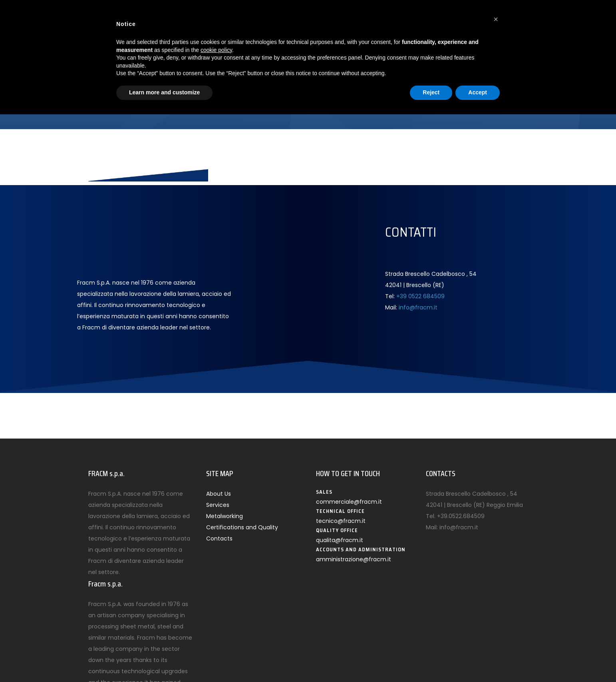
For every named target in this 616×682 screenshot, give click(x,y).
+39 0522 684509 (420, 296)
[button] (496, 19)
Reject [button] (431, 92)
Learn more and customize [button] (164, 92)
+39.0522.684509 (461, 516)
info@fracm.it (418, 307)
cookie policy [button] (216, 50)
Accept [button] (478, 92)
